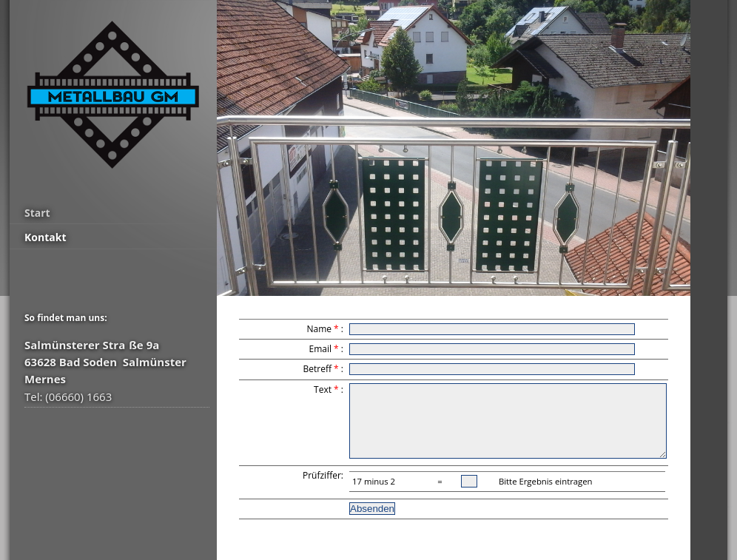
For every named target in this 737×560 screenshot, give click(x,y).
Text (323, 389)
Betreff (317, 369)
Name (319, 329)
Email (320, 349)
